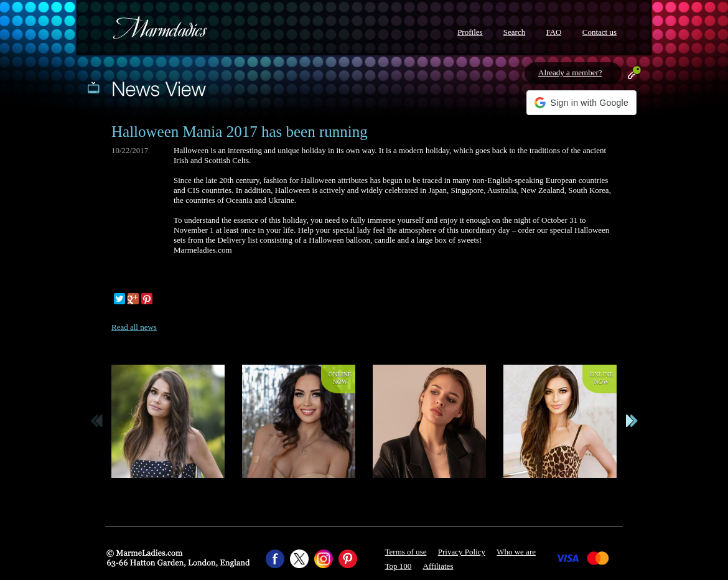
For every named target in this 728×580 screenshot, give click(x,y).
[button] (581, 103)
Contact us (600, 32)
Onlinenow (340, 378)
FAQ (553, 32)
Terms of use (406, 552)
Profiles (470, 32)
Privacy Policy (462, 552)
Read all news (134, 327)
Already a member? (570, 72)
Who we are (516, 552)
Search (514, 32)
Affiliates (438, 566)
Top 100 (399, 566)
